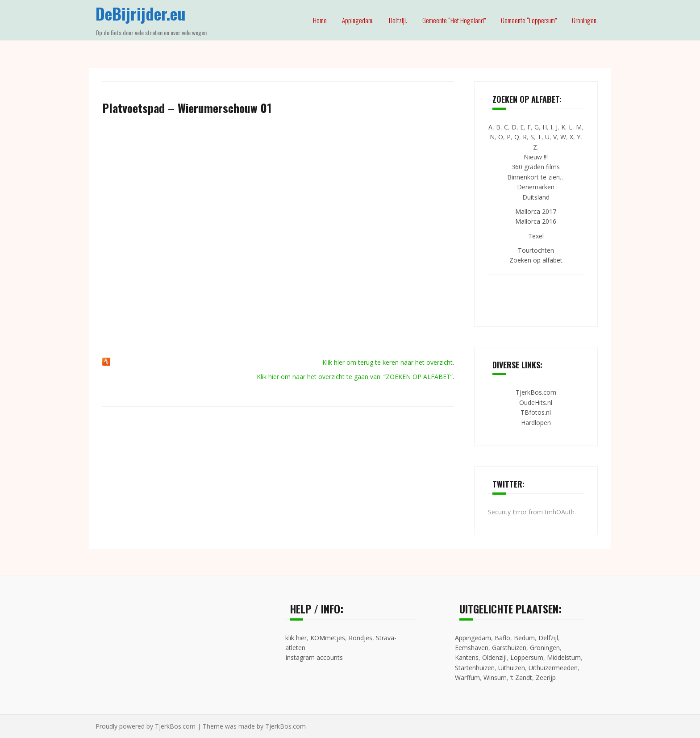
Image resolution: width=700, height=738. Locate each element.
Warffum (467, 678)
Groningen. (585, 20)
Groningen (545, 648)
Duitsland (536, 197)
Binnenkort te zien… (536, 177)
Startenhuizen (475, 668)
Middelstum (564, 657)
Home (320, 20)
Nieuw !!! (536, 157)
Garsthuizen (509, 648)
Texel (536, 236)
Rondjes (360, 638)
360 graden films (536, 167)
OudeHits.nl (536, 402)
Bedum (524, 638)
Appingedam (473, 638)
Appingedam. (358, 20)
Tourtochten (536, 250)
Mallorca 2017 (536, 211)
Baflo (502, 638)
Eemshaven (472, 648)
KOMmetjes (328, 638)
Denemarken (536, 187)
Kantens (467, 657)
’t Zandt (521, 678)
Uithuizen (512, 668)
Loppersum (527, 657)
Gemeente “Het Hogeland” (454, 20)
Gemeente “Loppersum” (529, 20)
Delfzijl (548, 638)
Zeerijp (546, 678)
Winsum (495, 678)
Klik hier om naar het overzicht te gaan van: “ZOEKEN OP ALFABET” (355, 377)
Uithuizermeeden (553, 668)
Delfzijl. (398, 20)
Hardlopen (536, 423)
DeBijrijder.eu (141, 13)
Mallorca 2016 (536, 221)
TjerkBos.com (536, 392)
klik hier (296, 638)
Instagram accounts (314, 657)
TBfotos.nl (536, 412)
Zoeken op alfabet (536, 260)
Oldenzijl (494, 657)
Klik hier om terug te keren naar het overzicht (387, 362)
